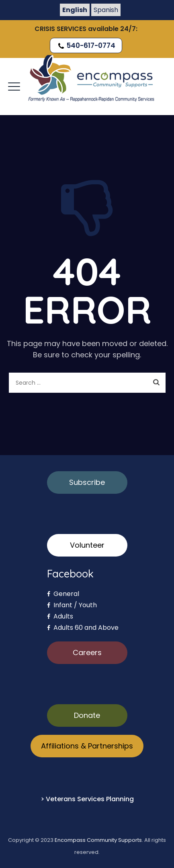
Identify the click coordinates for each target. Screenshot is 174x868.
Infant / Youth (72, 605)
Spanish (106, 10)
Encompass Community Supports (98, 840)
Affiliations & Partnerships (87, 746)
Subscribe (87, 482)
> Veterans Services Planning (87, 799)
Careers (87, 653)
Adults (60, 616)
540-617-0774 (86, 45)
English (75, 10)
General (63, 594)
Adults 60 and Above (83, 628)
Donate (87, 715)
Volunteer (87, 545)
